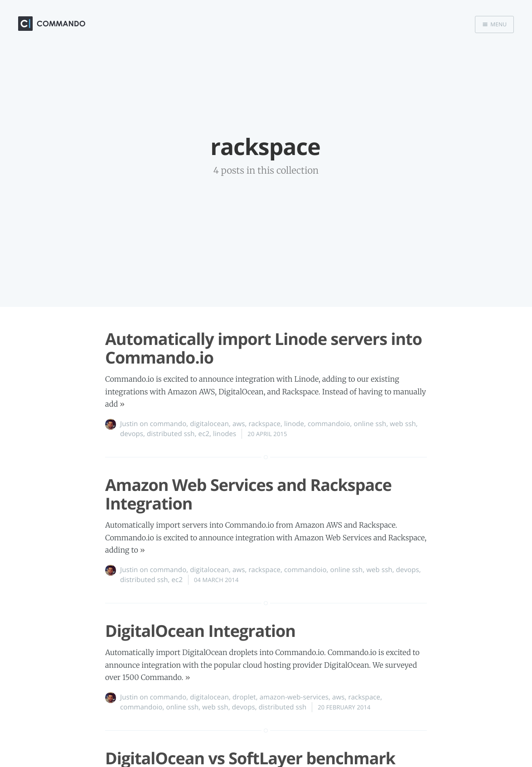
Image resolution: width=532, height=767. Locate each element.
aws (239, 424)
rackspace (264, 424)
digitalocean (209, 424)
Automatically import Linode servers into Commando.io (264, 348)
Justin (129, 424)
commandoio (329, 424)
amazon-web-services (294, 697)
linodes (225, 434)
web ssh (403, 424)
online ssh (370, 424)
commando (168, 424)
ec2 (204, 434)
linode (294, 424)
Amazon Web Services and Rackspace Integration (248, 494)
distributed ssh (171, 434)
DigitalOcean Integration (200, 631)
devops (132, 434)
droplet (244, 697)
